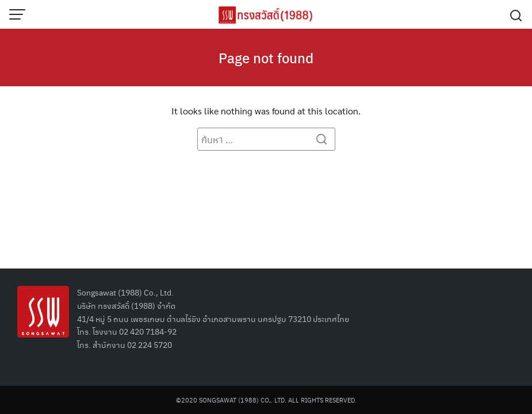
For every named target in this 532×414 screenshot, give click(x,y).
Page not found (266, 57)
